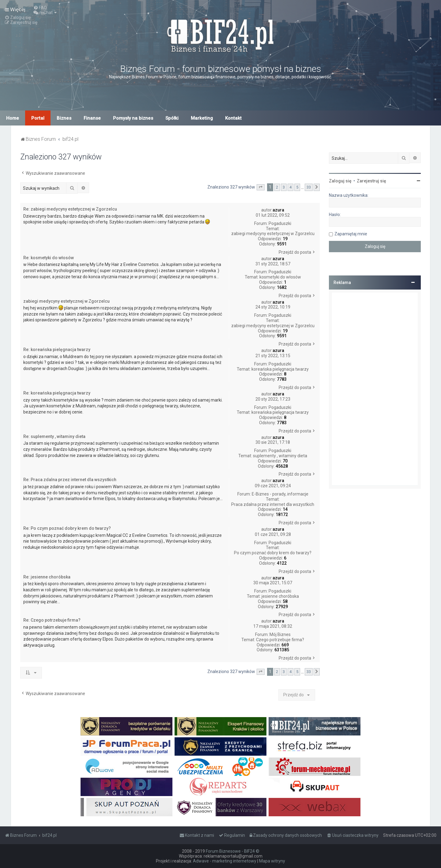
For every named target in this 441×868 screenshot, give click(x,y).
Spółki (172, 118)
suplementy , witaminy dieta (280, 456)
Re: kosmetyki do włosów (49, 258)
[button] (261, 187)
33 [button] (309, 187)
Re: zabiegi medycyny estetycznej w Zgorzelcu (70, 209)
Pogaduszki (280, 223)
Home (13, 118)
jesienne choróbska (280, 596)
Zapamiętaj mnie (351, 234)
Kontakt (233, 118)
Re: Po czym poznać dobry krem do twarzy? (67, 528)
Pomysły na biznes (133, 118)
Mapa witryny (272, 861)
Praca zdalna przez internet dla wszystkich (273, 504)
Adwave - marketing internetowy (225, 861)
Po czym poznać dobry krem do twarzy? (273, 553)
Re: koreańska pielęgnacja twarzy (57, 350)
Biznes (64, 118)
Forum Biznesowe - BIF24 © (233, 851)
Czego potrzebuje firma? (280, 640)
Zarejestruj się (371, 181)
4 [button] (290, 187)
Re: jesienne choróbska (47, 577)
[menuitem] (40, 8)
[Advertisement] (375, 389)
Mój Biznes (280, 634)
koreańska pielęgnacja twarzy (280, 369)
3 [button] (284, 187)
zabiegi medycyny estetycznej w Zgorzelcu (273, 234)
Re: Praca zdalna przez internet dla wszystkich (70, 480)
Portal (38, 118)
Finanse (92, 118)
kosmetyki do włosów (280, 277)
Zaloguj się (340, 181)
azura (278, 210)
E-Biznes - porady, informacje (280, 494)
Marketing (202, 118)
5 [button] (297, 187)
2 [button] (277, 187)
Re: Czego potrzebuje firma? (52, 620)
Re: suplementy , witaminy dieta (54, 436)
